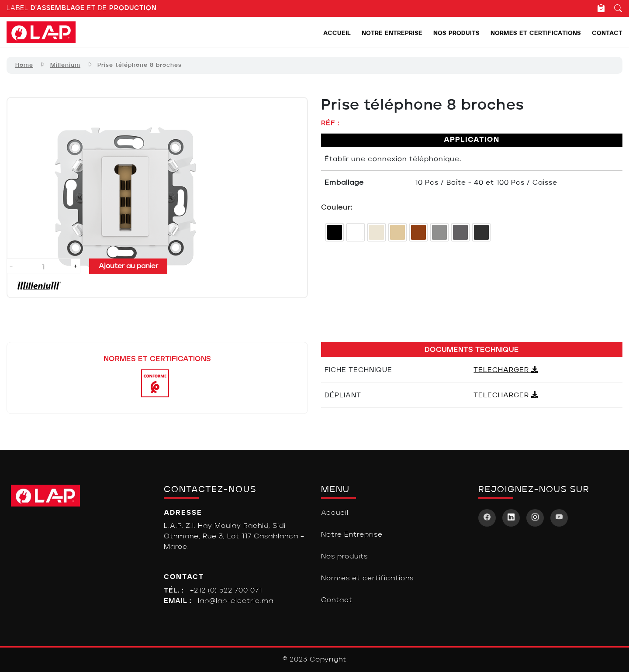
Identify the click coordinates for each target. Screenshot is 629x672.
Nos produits (456, 33)
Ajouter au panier (128, 266)
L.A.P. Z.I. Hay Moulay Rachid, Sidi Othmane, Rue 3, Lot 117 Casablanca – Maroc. (234, 537)
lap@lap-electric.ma (236, 601)
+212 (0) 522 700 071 (226, 591)
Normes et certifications (536, 33)
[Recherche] (614, 8)
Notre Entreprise (392, 33)
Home (24, 65)
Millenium (65, 65)
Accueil (337, 33)
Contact (607, 33)
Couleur (336, 208)
